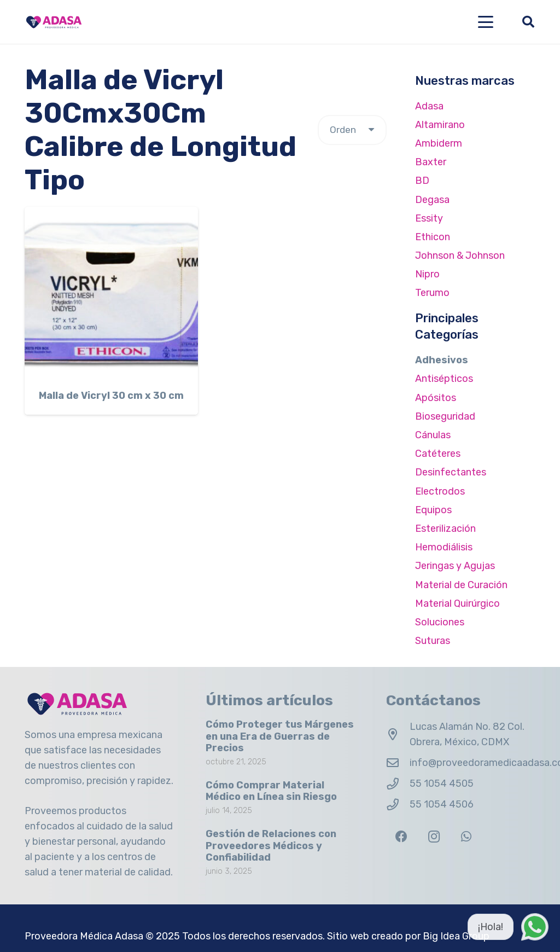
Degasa (432, 200)
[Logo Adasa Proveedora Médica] (54, 22)
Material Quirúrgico (457, 603)
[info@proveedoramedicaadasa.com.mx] (398, 763)
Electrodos (440, 491)
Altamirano (440, 125)
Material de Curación (461, 585)
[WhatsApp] (466, 837)
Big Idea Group (456, 936)
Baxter (431, 162)
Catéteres (438, 454)
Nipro (427, 274)
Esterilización (445, 529)
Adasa (429, 106)
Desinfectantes (451, 472)
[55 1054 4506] (398, 805)
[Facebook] (401, 837)
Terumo (432, 293)
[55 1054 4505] (398, 784)
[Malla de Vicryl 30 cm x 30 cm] (111, 294)
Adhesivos (442, 360)
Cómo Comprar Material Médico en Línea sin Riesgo (271, 791)
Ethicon (433, 237)
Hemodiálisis (444, 547)
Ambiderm (439, 143)
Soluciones (440, 622)
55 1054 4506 (442, 804)
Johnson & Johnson (460, 256)
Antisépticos (444, 379)
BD (422, 181)
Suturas (433, 641)
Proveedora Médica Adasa (84, 936)
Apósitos (436, 398)
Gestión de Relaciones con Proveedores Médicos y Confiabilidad (271, 846)
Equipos (433, 510)
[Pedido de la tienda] (352, 130)
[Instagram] (434, 837)
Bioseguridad (445, 416)
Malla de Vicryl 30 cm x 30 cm (111, 396)
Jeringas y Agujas (455, 566)
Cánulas (433, 435)
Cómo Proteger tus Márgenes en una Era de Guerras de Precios (280, 736)
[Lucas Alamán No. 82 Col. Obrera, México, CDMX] (398, 735)
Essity (429, 218)
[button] (486, 22)
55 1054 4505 (442, 783)
